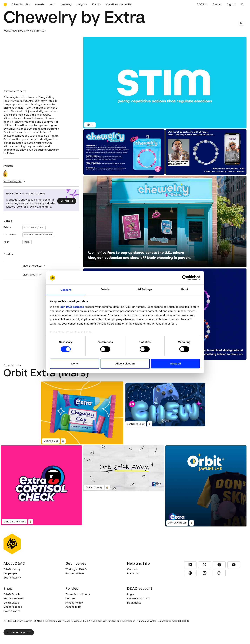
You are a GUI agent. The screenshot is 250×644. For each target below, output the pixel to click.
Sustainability (12, 578)
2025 (27, 242)
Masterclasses (13, 607)
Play (90, 125)
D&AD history (12, 569)
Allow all (175, 364)
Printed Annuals (13, 598)
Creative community (119, 4)
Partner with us (75, 573)
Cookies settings (19, 632)
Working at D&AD (76, 569)
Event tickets (12, 611)
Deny (74, 364)
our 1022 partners (72, 307)
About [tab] (184, 289)
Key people (10, 573)
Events (97, 4)
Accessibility (74, 607)
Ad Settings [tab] (145, 289)
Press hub (133, 573)
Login (131, 594)
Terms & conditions (78, 594)
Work (53, 4)
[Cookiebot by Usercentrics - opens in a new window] (185, 278)
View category (15, 181)
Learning (66, 4)
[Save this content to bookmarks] (241, 23)
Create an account (139, 598)
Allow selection (125, 364)
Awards (40, 4)
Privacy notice (74, 603)
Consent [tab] (66, 290)
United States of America (38, 235)
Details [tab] (105, 289)
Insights (82, 4)
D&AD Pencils (12, 594)
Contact (133, 569)
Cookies (71, 598)
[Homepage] (5, 4)
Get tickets (67, 201)
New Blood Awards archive (28, 31)
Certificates (11, 603)
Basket (217, 4)
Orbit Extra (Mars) (34, 228)
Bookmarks (134, 603)
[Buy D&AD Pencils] (21, 4)
